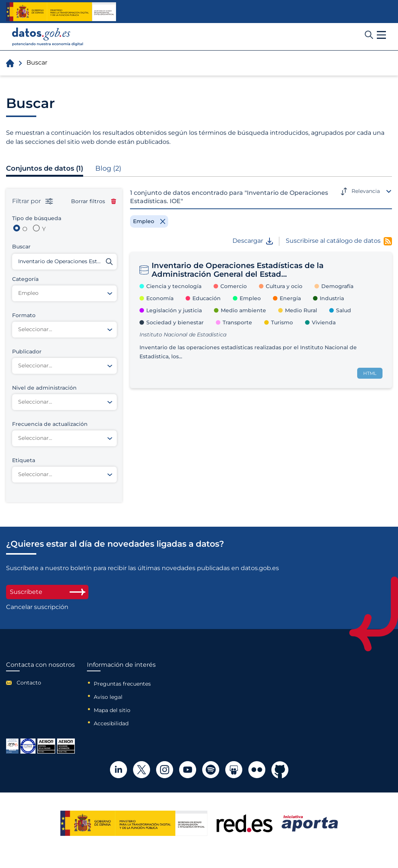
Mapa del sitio (112, 710)
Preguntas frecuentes (122, 684)
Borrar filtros (94, 201)
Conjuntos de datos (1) (45, 168)
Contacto (29, 683)
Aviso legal (108, 697)
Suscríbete (47, 592)
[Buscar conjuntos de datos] (64, 262)
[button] (381, 35)
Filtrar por (33, 201)
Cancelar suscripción (37, 607)
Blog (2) (108, 168)
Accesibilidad (111, 723)
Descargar (253, 241)
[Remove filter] (149, 221)
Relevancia (366, 191)
